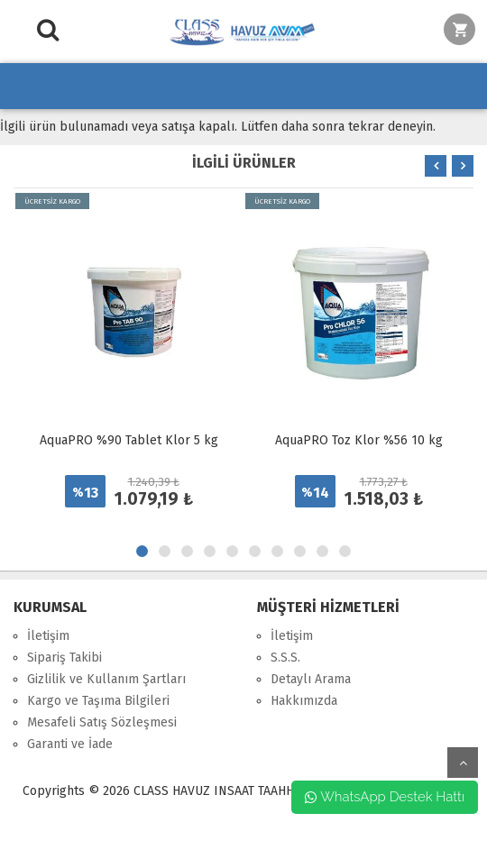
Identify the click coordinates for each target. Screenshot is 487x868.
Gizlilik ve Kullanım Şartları (106, 679)
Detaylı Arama (311, 679)
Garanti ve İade (70, 744)
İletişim (48, 636)
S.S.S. (285, 658)
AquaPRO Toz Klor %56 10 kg (359, 440)
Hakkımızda (304, 701)
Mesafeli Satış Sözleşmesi (102, 722)
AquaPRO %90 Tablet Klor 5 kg (129, 440)
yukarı (463, 763)
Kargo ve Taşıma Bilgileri (98, 701)
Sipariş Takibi (64, 658)
